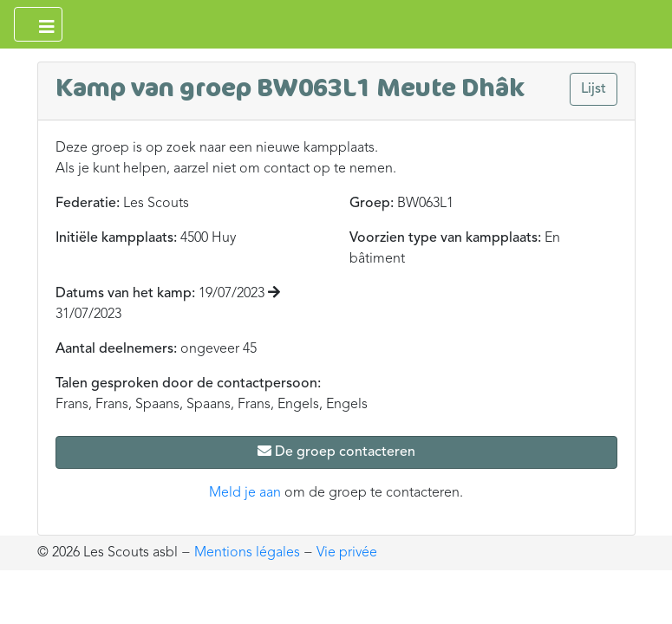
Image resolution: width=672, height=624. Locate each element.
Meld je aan (245, 493)
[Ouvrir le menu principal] (38, 24)
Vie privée (347, 553)
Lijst (594, 89)
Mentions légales (247, 553)
